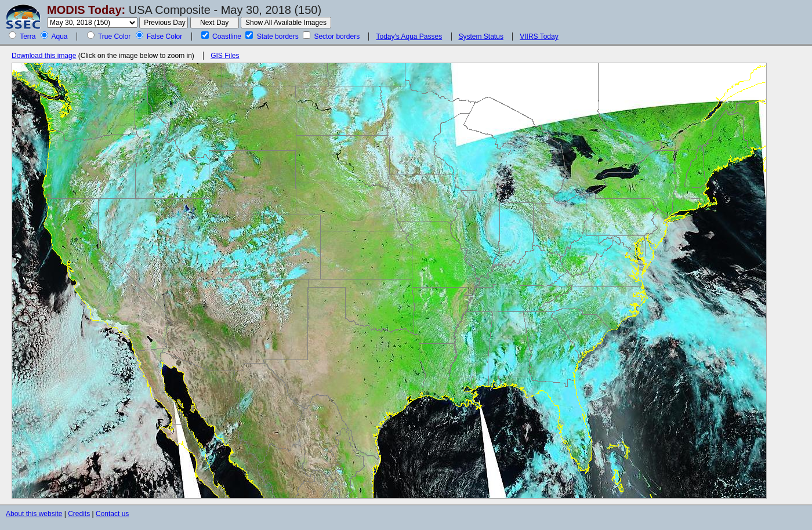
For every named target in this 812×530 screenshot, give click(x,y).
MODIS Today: (86, 10)
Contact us (112, 514)
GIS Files (225, 56)
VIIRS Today (539, 37)
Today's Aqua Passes (409, 37)
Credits (79, 514)
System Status (481, 37)
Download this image (44, 56)
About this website (34, 514)
